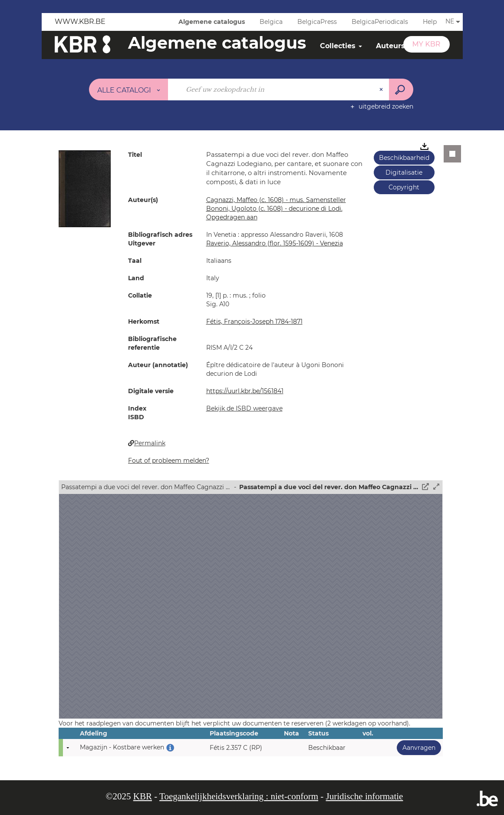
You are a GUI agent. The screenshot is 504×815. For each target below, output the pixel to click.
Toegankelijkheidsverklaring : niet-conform (239, 796)
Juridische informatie (365, 796)
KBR (143, 796)
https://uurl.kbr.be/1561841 (245, 391)
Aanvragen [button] (416, 747)
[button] (85, 188)
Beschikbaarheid (404, 158)
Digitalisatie (404, 172)
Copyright (404, 187)
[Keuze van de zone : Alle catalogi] (128, 89)
